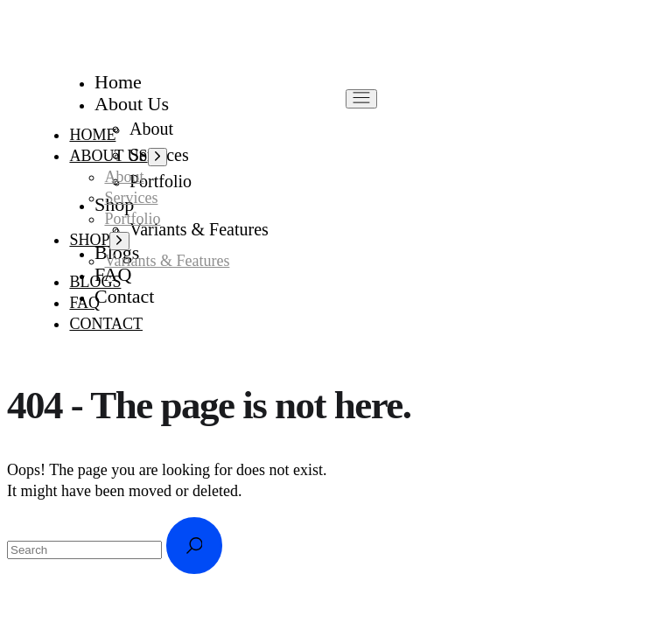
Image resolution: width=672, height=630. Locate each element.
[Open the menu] (361, 99)
